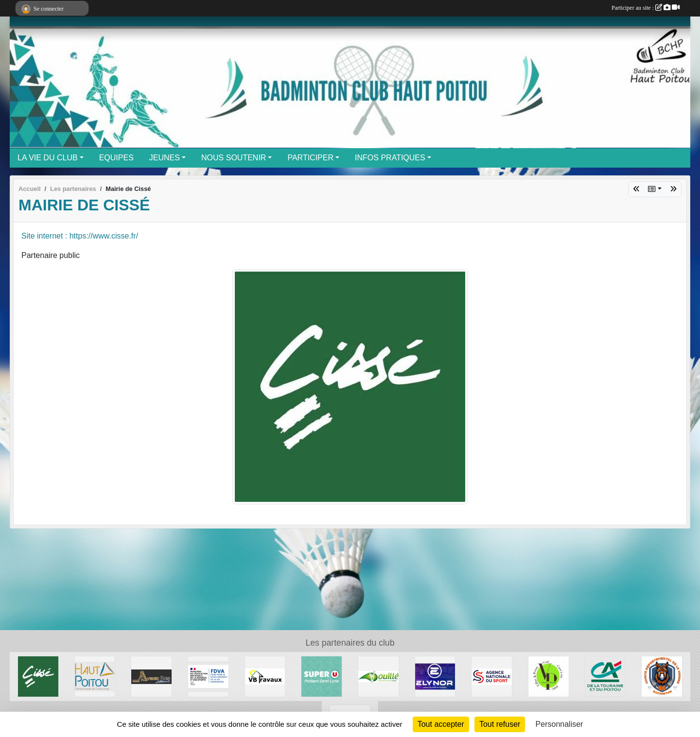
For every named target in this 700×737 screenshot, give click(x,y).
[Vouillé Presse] (549, 676)
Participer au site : (646, 8)
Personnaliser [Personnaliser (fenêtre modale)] (560, 724)
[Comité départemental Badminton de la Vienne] (662, 676)
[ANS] (492, 676)
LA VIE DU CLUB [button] (48, 158)
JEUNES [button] (165, 158)
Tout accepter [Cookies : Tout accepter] (441, 724)
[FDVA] (208, 676)
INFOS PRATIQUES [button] (390, 158)
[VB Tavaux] (265, 676)
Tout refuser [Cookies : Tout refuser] (500, 724)
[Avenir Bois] (151, 676)
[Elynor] (435, 676)
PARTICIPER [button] (310, 158)
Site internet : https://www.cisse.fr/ (80, 236)
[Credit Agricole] (605, 676)
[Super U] (322, 676)
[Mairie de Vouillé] (378, 676)
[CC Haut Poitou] (95, 676)
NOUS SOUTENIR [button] (234, 158)
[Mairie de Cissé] (38, 676)
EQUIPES (116, 158)
